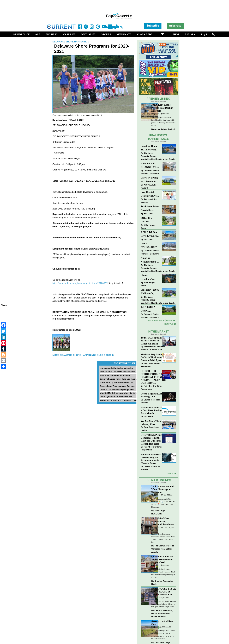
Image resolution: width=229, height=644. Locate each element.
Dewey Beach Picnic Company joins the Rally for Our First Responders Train (151, 439)
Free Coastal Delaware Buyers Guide (150, 194)
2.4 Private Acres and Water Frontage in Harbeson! (162, 489)
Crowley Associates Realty (162, 582)
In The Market (158, 332)
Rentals (169, 324)
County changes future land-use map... (118, 379)
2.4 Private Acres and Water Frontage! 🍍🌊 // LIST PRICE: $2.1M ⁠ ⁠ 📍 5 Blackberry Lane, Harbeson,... (163, 503)
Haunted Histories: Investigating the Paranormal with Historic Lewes (151, 459)
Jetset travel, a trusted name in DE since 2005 (153, 348)
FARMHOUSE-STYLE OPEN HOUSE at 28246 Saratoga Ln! (164, 592)
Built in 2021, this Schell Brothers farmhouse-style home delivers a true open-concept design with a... (164, 604)
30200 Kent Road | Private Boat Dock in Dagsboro (162, 108)
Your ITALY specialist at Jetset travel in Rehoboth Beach (152, 341)
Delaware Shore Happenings (71, 42)
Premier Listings (158, 480)
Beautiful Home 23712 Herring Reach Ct (149, 148)
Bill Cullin (148, 213)
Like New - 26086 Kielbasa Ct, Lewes (150, 292)
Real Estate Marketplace (158, 137)
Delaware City (157, 527)
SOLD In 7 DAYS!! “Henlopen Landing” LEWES (146, 220)
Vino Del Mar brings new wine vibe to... (118, 393)
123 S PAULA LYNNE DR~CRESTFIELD (150, 309)
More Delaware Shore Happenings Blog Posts (82, 355)
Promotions (155, 320)
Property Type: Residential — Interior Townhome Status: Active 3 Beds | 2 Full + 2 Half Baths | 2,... (163, 538)
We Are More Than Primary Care (151, 423)
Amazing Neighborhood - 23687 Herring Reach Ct (149, 260)
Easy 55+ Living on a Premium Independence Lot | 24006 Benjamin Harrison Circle (150, 180)
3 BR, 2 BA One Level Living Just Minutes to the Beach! (150, 234)
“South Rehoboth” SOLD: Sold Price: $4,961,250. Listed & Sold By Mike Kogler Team (150, 278)
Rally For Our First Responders (151, 387)
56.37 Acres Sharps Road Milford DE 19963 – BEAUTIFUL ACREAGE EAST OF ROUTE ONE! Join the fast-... (163, 635)
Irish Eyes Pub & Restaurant (150, 365)
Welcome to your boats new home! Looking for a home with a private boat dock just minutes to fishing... (163, 122)
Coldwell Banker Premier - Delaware (150, 172)
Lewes (154, 598)
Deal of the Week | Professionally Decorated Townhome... (164, 521)
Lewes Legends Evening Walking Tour (153, 395)
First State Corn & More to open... (116, 375)
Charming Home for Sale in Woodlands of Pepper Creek (162, 559)
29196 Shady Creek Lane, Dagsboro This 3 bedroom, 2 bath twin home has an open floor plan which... (163, 573)
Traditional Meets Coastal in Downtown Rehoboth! (150, 209)
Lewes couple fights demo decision (116, 368)
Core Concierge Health (150, 429)
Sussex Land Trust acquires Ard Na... (117, 386)
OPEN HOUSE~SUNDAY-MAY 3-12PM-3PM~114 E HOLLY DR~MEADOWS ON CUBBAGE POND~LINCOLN (150, 246)
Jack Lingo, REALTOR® (158, 512)
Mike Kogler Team (148, 227)
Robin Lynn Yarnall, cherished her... (116, 397)
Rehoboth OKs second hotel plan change (119, 400)
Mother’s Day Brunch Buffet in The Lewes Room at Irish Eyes (152, 357)
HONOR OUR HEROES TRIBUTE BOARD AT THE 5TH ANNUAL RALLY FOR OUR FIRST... (153, 377)
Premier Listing (158, 99)
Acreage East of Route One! (163, 623)
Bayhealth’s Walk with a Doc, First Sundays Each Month (153, 410)
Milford (154, 627)
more (170, 474)
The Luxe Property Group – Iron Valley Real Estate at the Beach (158, 156)
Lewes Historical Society (150, 401)
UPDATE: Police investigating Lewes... (118, 390)
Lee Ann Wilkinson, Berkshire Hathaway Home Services (162, 613)
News (169, 320)
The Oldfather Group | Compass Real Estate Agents (163, 549)
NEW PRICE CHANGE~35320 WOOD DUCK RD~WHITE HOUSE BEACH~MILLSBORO (150, 166)
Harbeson (155, 495)
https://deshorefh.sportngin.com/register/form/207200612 (80, 283)
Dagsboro (155, 114)
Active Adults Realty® (165, 129)
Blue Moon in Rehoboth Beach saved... (118, 372)
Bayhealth (149, 416)
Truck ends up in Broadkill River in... (117, 382)
